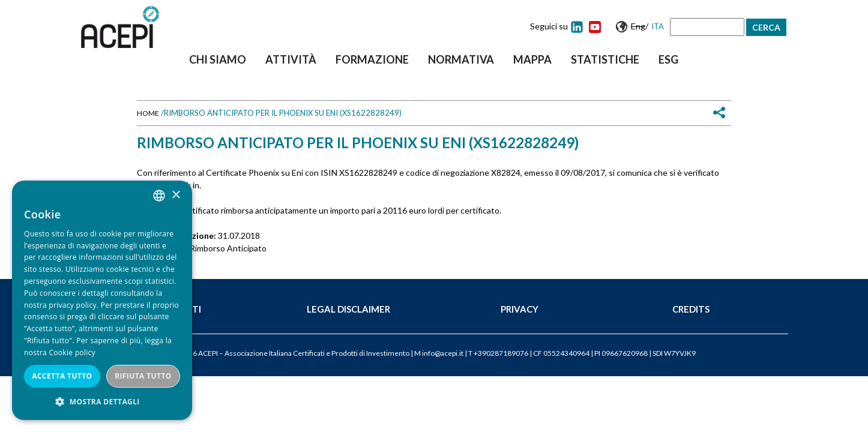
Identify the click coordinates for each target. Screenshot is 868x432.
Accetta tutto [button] (62, 376)
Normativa (461, 59)
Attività (291, 59)
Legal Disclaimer (348, 309)
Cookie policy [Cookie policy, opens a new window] (72, 352)
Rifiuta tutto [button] (143, 376)
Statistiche (605, 59)
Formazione (372, 59)
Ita (658, 26)
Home (148, 113)
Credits (691, 309)
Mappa (532, 59)
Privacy (520, 309)
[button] (102, 402)
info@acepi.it (443, 353)
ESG (668, 59)
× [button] (176, 195)
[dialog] (102, 300)
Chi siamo (218, 59)
